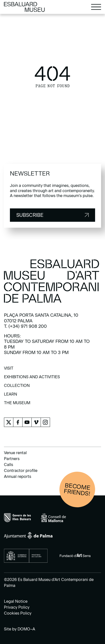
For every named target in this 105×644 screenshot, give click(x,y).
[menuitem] (9, 370)
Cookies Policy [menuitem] (18, 613)
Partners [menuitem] (12, 459)
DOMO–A (26, 629)
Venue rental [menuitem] (15, 453)
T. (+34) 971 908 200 (25, 326)
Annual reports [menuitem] (18, 477)
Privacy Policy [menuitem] (17, 607)
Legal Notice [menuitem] (16, 601)
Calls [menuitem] (9, 465)
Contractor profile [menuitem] (21, 471)
